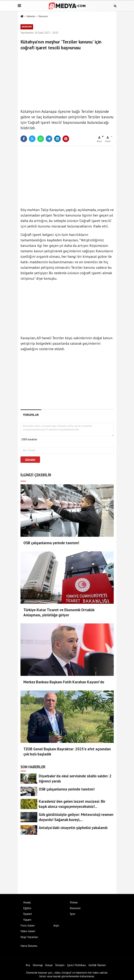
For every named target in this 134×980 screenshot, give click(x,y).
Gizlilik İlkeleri (97, 965)
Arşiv (56, 925)
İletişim (60, 965)
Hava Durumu (29, 946)
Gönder (30, 460)
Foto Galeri (28, 925)
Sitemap (38, 965)
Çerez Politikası (77, 965)
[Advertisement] (67, 79)
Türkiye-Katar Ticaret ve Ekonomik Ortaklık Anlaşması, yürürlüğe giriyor (59, 612)
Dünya (74, 902)
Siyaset (28, 914)
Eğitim (27, 908)
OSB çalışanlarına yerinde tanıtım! (51, 543)
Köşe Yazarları (29, 937)
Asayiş (27, 902)
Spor (73, 914)
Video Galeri (28, 931)
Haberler (31, 16)
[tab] (31, 415)
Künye (49, 965)
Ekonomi (43, 16)
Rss (28, 965)
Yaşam (27, 920)
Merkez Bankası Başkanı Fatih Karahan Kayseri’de (64, 682)
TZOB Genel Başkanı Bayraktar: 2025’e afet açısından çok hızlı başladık (67, 752)
